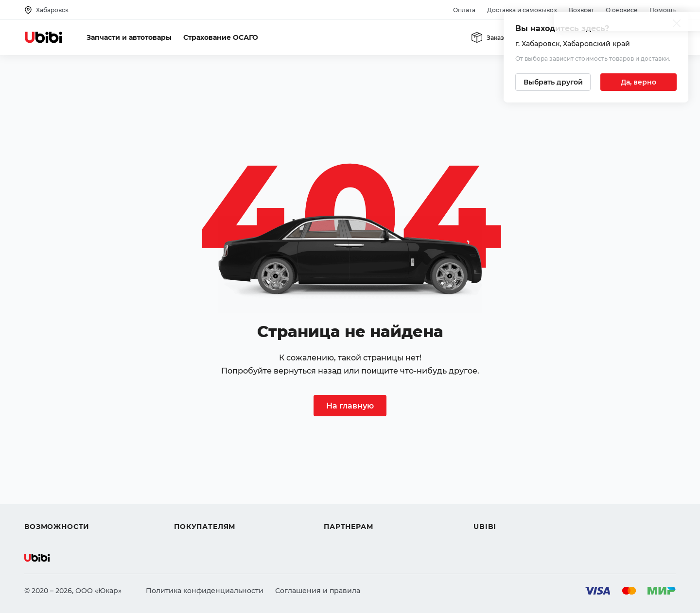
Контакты (490, 479)
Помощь (663, 10)
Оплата (464, 10)
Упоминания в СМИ (509, 514)
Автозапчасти (49, 461)
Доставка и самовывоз (522, 10)
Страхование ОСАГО (221, 37)
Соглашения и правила (318, 591)
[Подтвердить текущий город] (639, 82)
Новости (489, 496)
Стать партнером (355, 514)
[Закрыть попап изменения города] (677, 25)
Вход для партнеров (361, 496)
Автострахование (56, 479)
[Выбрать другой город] (553, 82)
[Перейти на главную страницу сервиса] (44, 37)
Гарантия (191, 514)
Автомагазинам (352, 479)
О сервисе (622, 10)
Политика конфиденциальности (205, 591)
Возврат (581, 10)
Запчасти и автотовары (129, 37)
